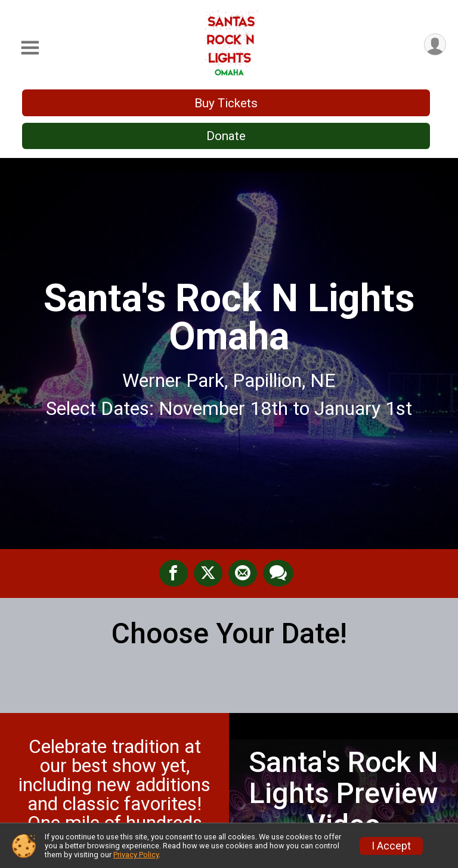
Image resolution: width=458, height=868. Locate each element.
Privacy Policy (136, 855)
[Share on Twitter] (208, 573)
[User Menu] (435, 44)
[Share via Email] (243, 573)
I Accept (391, 846)
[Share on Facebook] (174, 573)
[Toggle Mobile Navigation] (30, 48)
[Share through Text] (278, 573)
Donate (226, 136)
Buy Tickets (226, 103)
